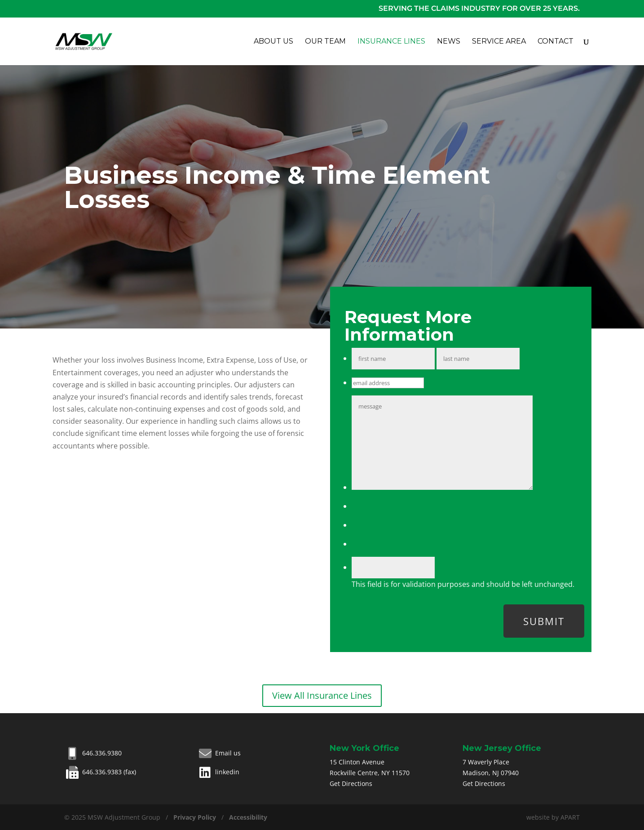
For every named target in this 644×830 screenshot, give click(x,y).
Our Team (325, 42)
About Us (273, 42)
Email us (219, 753)
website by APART (553, 817)
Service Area (499, 42)
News (449, 42)
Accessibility (248, 817)
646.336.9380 (93, 753)
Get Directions (351, 783)
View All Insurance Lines (322, 695)
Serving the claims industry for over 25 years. (479, 8)
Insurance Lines (391, 42)
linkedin (218, 772)
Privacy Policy (195, 817)
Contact (556, 42)
